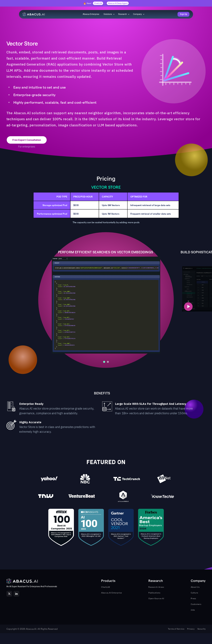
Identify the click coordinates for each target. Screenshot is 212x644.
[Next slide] (188, 307)
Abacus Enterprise (91, 14)
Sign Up (183, 14)
